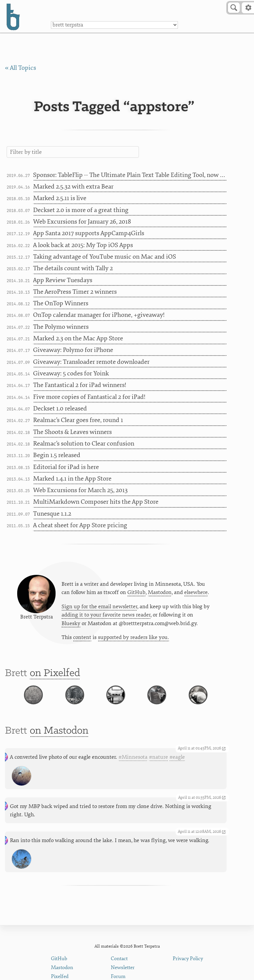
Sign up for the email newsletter (99, 607)
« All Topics (21, 68)
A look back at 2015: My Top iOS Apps (83, 245)
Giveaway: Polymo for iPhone (73, 350)
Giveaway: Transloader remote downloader (91, 362)
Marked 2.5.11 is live (60, 198)
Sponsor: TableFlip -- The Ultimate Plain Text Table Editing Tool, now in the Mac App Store (130, 175)
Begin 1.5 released (57, 455)
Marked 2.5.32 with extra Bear (73, 187)
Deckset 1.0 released (60, 408)
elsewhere (196, 593)
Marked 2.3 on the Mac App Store (78, 338)
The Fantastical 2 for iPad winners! (80, 385)
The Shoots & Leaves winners (72, 432)
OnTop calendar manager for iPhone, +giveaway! (99, 315)
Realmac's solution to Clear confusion (84, 444)
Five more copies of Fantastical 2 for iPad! (89, 397)
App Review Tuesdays (63, 280)
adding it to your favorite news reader (106, 615)
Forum (118, 977)
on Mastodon (59, 737)
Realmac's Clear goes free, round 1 (78, 420)
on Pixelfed (55, 674)
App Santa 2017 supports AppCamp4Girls (89, 233)
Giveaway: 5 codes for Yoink (71, 373)
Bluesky (71, 624)
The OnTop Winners (61, 303)
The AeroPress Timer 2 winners (75, 292)
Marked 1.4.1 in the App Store (72, 479)
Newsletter (123, 968)
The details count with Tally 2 (73, 268)
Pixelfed (60, 977)
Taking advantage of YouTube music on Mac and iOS (105, 257)
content (82, 638)
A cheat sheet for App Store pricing (80, 525)
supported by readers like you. (133, 638)
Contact (119, 959)
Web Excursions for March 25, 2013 (80, 490)
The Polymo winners (61, 327)
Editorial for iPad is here (66, 467)
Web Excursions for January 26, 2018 (82, 222)
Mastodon (160, 593)
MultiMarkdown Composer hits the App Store (96, 502)
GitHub (136, 593)
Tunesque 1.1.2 (52, 514)
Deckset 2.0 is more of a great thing (81, 210)
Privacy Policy (188, 959)
